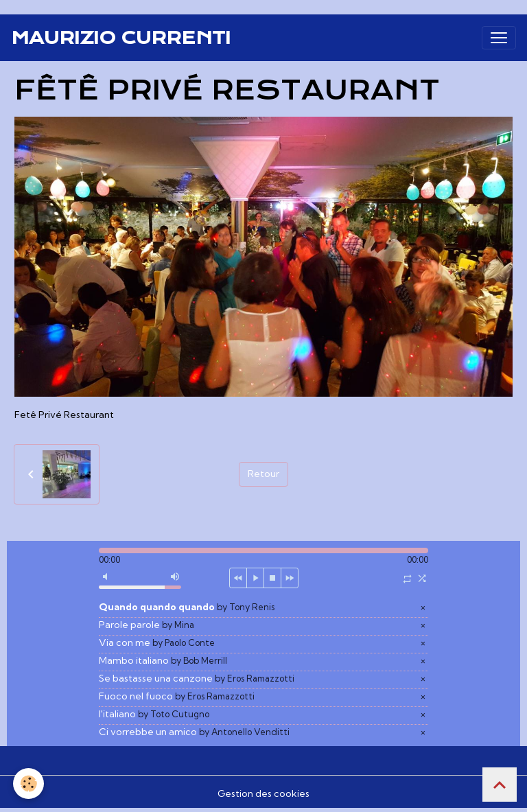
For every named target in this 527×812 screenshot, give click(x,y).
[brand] (121, 38)
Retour (263, 474)
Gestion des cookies (263, 793)
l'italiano (154, 714)
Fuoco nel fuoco (177, 696)
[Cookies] (29, 784)
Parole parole (147, 625)
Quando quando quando (187, 607)
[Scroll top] (500, 785)
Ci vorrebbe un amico (194, 732)
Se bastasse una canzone (197, 678)
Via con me (157, 642)
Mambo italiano (163, 660)
